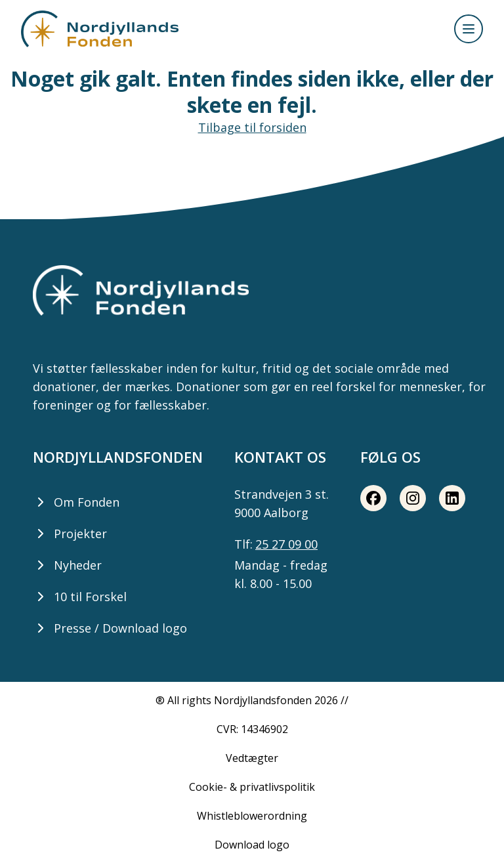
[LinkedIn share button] (452, 498)
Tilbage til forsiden (252, 127)
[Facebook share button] (373, 498)
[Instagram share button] (413, 498)
